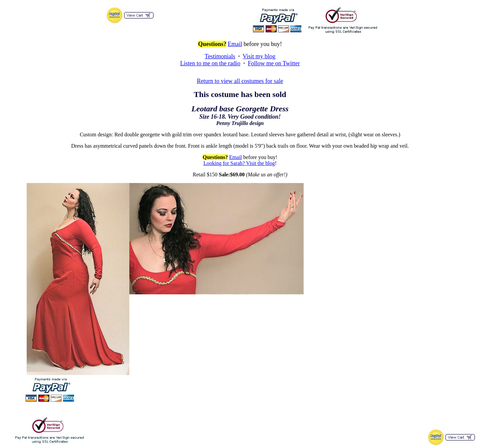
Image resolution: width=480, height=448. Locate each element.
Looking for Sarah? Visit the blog (239, 163)
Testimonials (220, 56)
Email (235, 44)
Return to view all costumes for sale (240, 81)
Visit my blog (259, 56)
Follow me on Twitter (274, 63)
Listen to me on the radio (210, 63)
